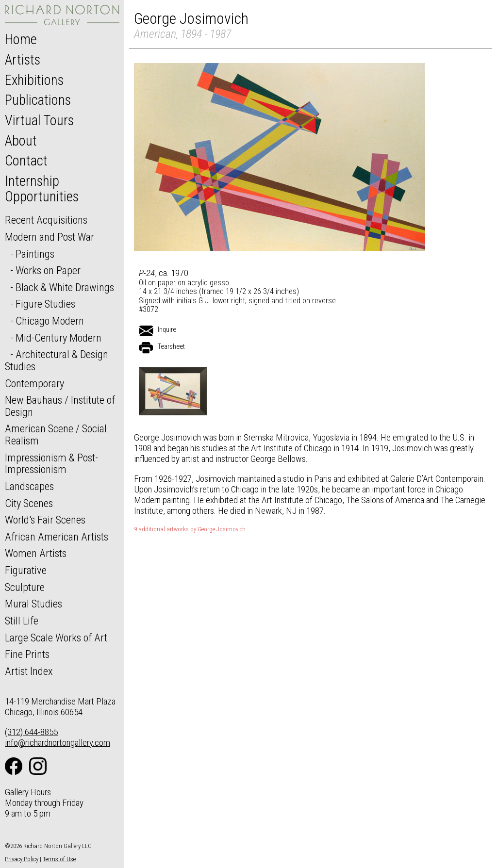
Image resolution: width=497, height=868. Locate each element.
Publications (38, 100)
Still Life (22, 621)
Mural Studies (33, 604)
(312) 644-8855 (31, 732)
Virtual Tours (39, 120)
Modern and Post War (50, 237)
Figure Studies (45, 304)
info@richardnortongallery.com (58, 743)
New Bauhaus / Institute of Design (60, 406)
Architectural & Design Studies (57, 360)
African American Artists (57, 537)
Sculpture (25, 587)
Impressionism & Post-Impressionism (51, 464)
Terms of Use (59, 859)
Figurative (26, 570)
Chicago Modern (50, 321)
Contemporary (34, 383)
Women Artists (36, 553)
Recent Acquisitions (46, 220)
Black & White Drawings (65, 287)
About (21, 141)
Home (21, 39)
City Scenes (29, 503)
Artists (23, 60)
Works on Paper (48, 270)
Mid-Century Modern (58, 338)
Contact (26, 161)
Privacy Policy (22, 859)
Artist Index (29, 671)
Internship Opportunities (42, 189)
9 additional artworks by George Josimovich (190, 529)
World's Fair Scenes (45, 520)
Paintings (35, 254)
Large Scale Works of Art (56, 638)
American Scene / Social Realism (56, 434)
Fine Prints (27, 654)
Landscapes (29, 486)
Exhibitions (34, 80)
